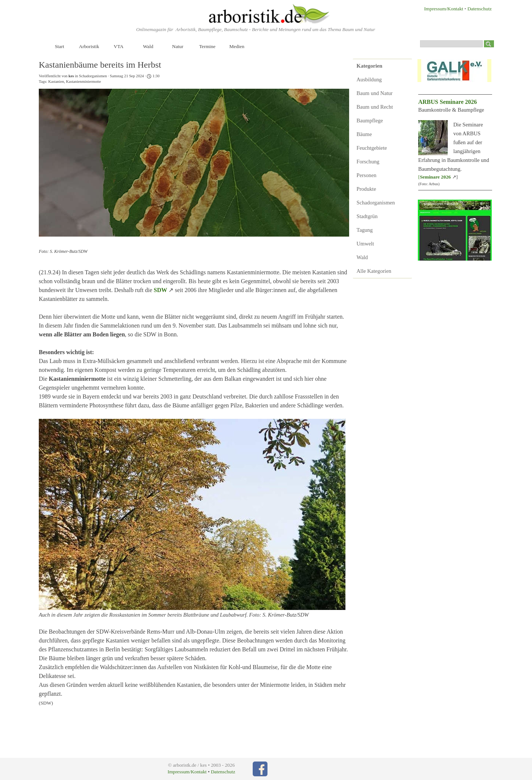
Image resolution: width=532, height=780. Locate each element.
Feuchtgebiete (372, 148)
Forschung (368, 162)
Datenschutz (480, 9)
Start (59, 46)
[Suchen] (451, 44)
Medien (237, 46)
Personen (366, 175)
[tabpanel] (440, 9)
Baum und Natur (375, 93)
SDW (160, 290)
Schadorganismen (376, 203)
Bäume (364, 134)
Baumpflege (370, 121)
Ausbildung (369, 79)
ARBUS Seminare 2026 (448, 102)
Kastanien (56, 82)
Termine (207, 46)
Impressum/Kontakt (444, 9)
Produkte (366, 189)
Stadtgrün (367, 216)
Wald (148, 46)
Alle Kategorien (374, 271)
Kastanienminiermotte (84, 82)
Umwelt (365, 244)
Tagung (365, 230)
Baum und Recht (375, 107)
